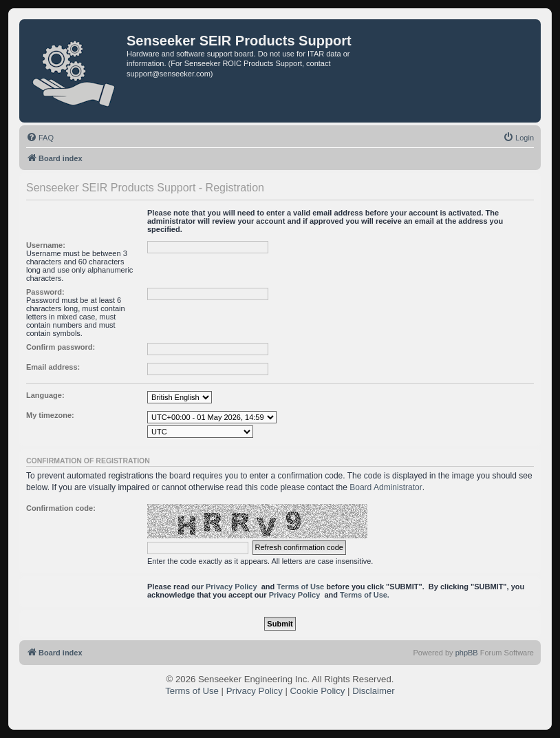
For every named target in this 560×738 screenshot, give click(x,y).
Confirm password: (61, 347)
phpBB (467, 653)
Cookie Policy (318, 691)
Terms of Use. (365, 595)
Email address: (53, 367)
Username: (46, 245)
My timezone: (50, 415)
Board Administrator (386, 487)
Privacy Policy (231, 587)
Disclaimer (374, 691)
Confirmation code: (61, 508)
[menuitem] (40, 138)
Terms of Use (300, 587)
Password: (45, 292)
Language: (45, 395)
